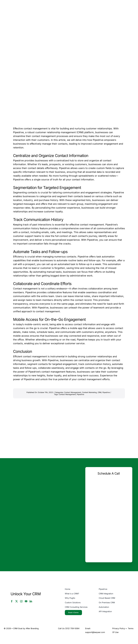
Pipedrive (106, 392)
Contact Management (73, 392)
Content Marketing (89, 392)
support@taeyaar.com (95, 632)
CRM (100, 392)
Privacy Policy (119, 628)
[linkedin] (31, 601)
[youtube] (26, 601)
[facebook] (12, 601)
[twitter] (17, 601)
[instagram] (21, 601)
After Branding (32, 628)
